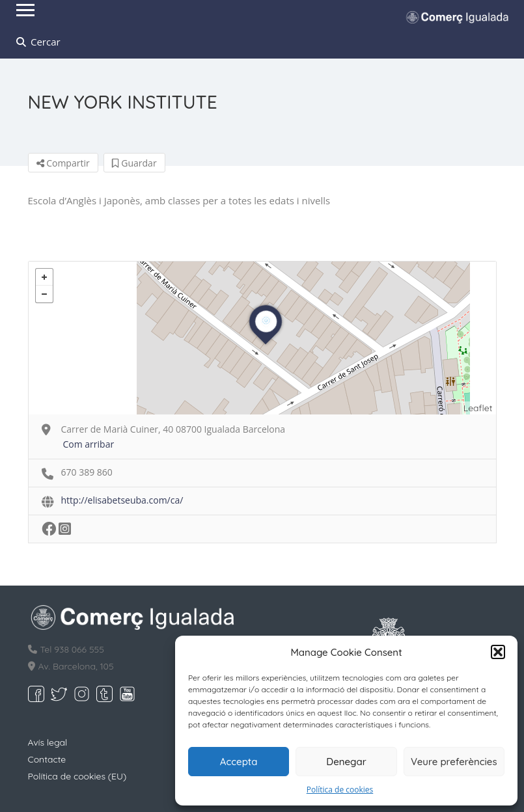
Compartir (63, 163)
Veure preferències (454, 762)
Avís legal (48, 742)
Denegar (346, 762)
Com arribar (89, 444)
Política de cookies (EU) (77, 776)
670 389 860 (87, 472)
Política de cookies (340, 790)
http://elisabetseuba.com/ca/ (122, 500)
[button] (498, 652)
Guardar (134, 163)
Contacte (47, 759)
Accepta (239, 762)
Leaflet (478, 408)
